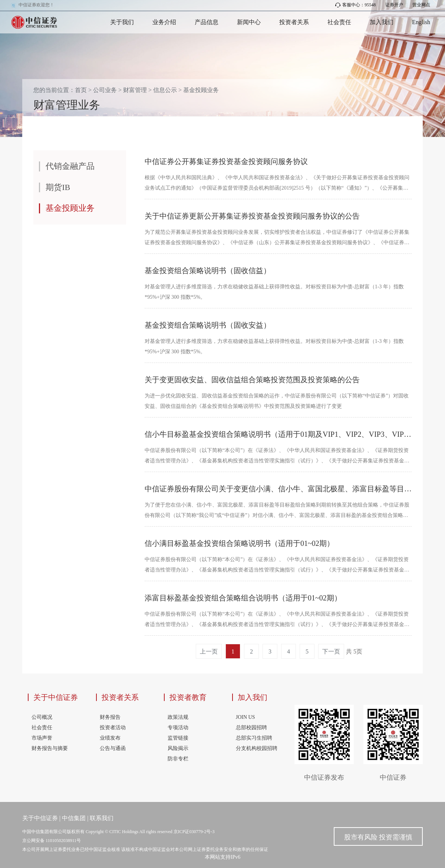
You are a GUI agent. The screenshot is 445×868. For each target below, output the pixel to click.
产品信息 (207, 22)
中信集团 (74, 818)
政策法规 (178, 717)
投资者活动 (113, 728)
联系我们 (102, 818)
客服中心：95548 (355, 5)
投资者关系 (294, 22)
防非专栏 (178, 759)
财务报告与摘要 (50, 748)
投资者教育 (188, 697)
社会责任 (339, 22)
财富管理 (135, 90)
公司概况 (42, 717)
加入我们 (382, 22)
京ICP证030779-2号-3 (194, 832)
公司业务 (105, 90)
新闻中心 (249, 22)
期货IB (58, 187)
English (421, 22)
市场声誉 (42, 738)
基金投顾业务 (201, 90)
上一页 (209, 651)
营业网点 (421, 5)
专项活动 (178, 728)
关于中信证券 (56, 697)
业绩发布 (110, 738)
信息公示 (165, 90)
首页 (81, 90)
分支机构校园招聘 (257, 748)
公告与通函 (113, 748)
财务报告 (110, 717)
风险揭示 (178, 748)
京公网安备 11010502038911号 (52, 841)
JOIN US (245, 717)
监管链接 (178, 738)
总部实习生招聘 (254, 738)
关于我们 (122, 22)
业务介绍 (164, 22)
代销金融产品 (70, 166)
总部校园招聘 (251, 728)
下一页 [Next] (331, 651)
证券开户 (394, 5)
